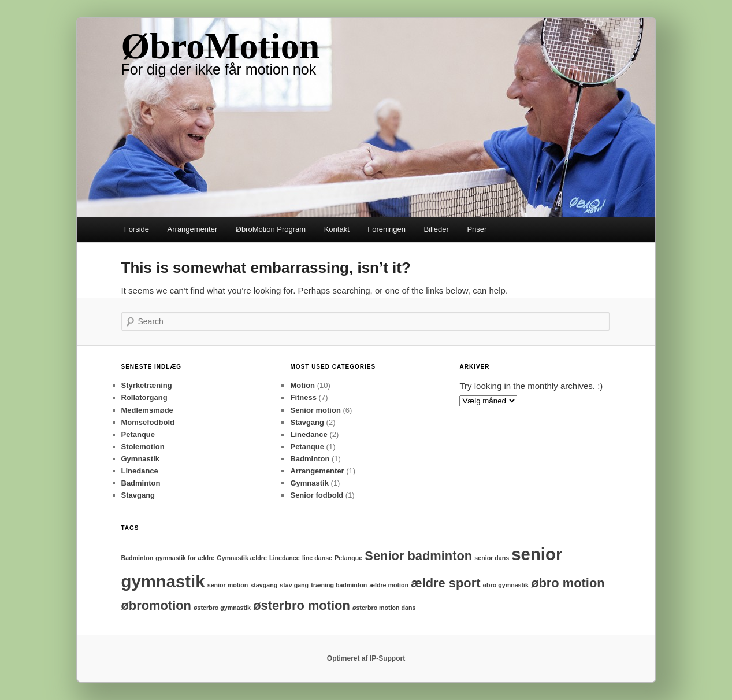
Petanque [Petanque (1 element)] (348, 558)
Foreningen (387, 229)
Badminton (141, 483)
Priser (477, 229)
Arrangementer (193, 229)
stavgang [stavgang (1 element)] (264, 585)
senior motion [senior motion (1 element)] (228, 585)
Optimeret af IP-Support (366, 658)
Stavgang (138, 495)
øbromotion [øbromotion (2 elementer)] (156, 605)
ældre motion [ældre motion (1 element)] (389, 585)
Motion (302, 385)
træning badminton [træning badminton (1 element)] (339, 585)
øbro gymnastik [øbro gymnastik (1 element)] (506, 585)
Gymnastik (140, 459)
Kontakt (337, 229)
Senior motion (315, 410)
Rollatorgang (144, 397)
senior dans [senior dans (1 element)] (492, 558)
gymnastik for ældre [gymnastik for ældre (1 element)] (185, 558)
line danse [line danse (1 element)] (317, 558)
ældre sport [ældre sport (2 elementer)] (445, 583)
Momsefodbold (148, 422)
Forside (137, 229)
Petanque (138, 434)
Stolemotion (143, 447)
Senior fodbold (317, 495)
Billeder (436, 229)
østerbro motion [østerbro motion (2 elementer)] (302, 605)
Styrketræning (147, 385)
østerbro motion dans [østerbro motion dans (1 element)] (384, 608)
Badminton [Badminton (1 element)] (138, 558)
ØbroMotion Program (271, 229)
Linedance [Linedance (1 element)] (285, 558)
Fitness (303, 397)
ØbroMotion (221, 46)
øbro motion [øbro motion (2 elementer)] (568, 583)
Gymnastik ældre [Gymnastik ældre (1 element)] (241, 558)
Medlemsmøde (147, 410)
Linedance (140, 471)
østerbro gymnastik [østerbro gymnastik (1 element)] (222, 608)
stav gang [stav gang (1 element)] (294, 585)
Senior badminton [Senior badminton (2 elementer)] (418, 556)
